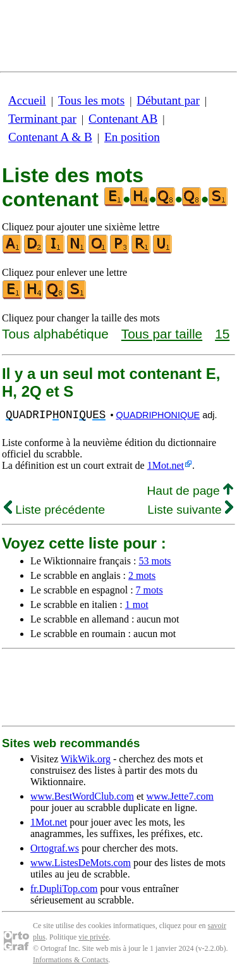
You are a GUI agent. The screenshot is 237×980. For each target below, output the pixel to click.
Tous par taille (162, 334)
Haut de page (190, 491)
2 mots (142, 575)
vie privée (94, 937)
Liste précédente (54, 510)
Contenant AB (123, 119)
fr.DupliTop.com (64, 889)
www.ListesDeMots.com (81, 863)
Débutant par (168, 100)
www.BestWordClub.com (82, 796)
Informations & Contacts (70, 960)
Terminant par (42, 119)
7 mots (149, 590)
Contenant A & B (50, 137)
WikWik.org (86, 759)
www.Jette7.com (180, 796)
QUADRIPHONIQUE (158, 415)
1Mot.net (166, 465)
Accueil (27, 100)
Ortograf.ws (55, 848)
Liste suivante (190, 510)
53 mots (155, 561)
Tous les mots (91, 100)
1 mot (137, 605)
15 (222, 334)
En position (132, 137)
